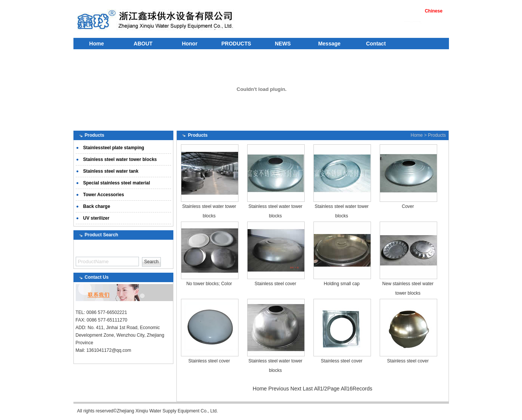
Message (329, 44)
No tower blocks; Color (209, 284)
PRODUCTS (236, 44)
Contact (376, 44)
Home (97, 44)
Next (296, 389)
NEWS (283, 44)
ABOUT (143, 44)
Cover (408, 206)
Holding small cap (342, 284)
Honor (189, 44)
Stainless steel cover (275, 284)
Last (308, 389)
